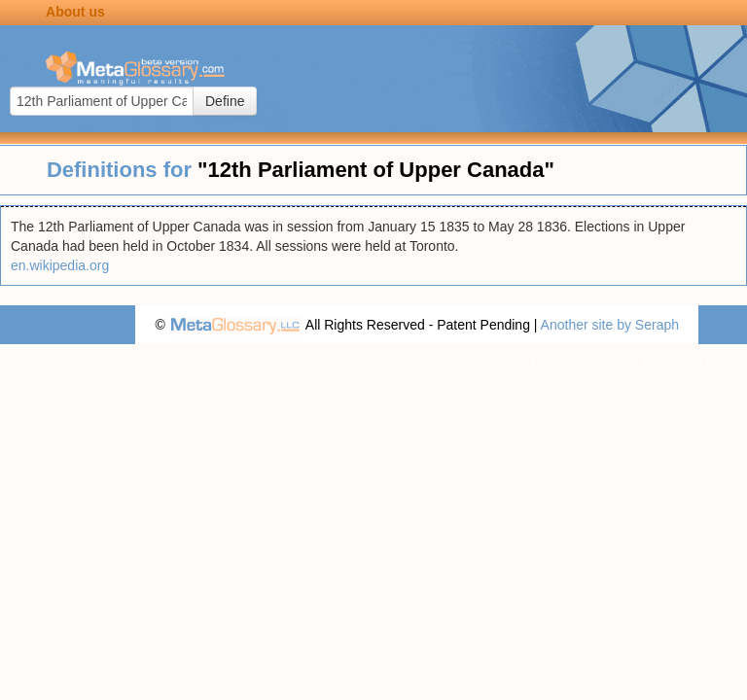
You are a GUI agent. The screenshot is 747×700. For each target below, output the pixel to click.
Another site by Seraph (610, 325)
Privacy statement (584, 364)
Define (225, 101)
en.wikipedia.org (60, 265)
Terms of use (689, 364)
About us (75, 12)
